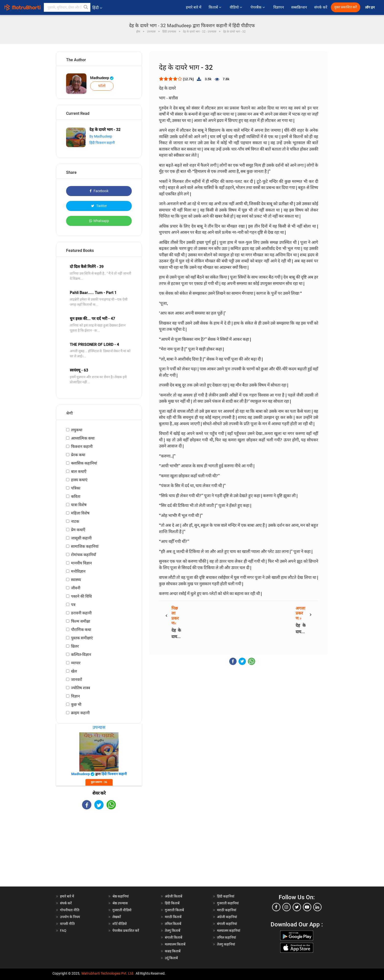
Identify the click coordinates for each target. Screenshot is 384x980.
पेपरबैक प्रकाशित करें (126, 931)
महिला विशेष (80, 513)
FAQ (63, 931)
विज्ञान (75, 696)
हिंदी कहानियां (226, 896)
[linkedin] (317, 907)
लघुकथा (77, 430)
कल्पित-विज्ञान (81, 655)
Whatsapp (99, 221)
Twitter (99, 206)
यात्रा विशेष (79, 505)
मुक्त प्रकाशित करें (346, 7)
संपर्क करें (321, 7)
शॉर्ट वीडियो (120, 924)
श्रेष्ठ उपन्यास (120, 903)
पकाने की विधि (81, 596)
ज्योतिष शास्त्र (81, 688)
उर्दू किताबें (171, 958)
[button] (86, 7)
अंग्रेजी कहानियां (227, 917)
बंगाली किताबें (174, 937)
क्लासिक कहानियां (84, 463)
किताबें (216, 7)
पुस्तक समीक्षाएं (82, 638)
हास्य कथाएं (79, 480)
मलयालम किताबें (175, 944)
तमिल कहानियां (227, 937)
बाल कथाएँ (79, 472)
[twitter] (297, 907)
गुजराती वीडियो (122, 910)
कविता (76, 496)
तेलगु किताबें (173, 931)
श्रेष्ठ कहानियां (121, 896)
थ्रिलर (75, 646)
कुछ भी (76, 705)
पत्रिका (76, 488)
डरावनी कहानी (81, 613)
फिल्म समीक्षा (81, 621)
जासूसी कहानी (81, 538)
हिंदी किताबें (172, 903)
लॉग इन (370, 7)
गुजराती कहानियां (228, 903)
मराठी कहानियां (227, 910)
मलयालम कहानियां (229, 931)
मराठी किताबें (173, 917)
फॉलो (102, 86)
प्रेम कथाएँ (78, 530)
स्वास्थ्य (76, 580)
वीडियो (236, 7)
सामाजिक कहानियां (85, 546)
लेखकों (117, 917)
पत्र (73, 605)
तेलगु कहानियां (226, 944)
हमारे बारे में (194, 7)
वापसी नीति (67, 924)
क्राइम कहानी (80, 713)
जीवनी (76, 588)
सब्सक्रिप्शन (299, 7)
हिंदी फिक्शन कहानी (102, 143)
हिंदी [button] (97, 8)
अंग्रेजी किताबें (174, 896)
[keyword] (67, 7)
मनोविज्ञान (78, 571)
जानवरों (77, 680)
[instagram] (287, 907)
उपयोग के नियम (70, 917)
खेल (74, 671)
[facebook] (276, 907)
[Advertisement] (99, 852)
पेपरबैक (258, 7)
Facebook (99, 191)
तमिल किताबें (173, 924)
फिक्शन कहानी (82, 447)
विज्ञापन (279, 7)
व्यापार (76, 663)
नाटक (75, 521)
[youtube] (307, 907)
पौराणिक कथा (81, 630)
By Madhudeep (101, 136)
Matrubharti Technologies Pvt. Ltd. (108, 973)
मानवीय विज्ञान (81, 563)
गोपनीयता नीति (70, 910)
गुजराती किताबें (174, 910)
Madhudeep (102, 78)
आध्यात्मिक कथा (83, 438)
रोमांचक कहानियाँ (84, 555)
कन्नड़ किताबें (173, 951)
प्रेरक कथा (78, 455)
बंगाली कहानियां (227, 924)
